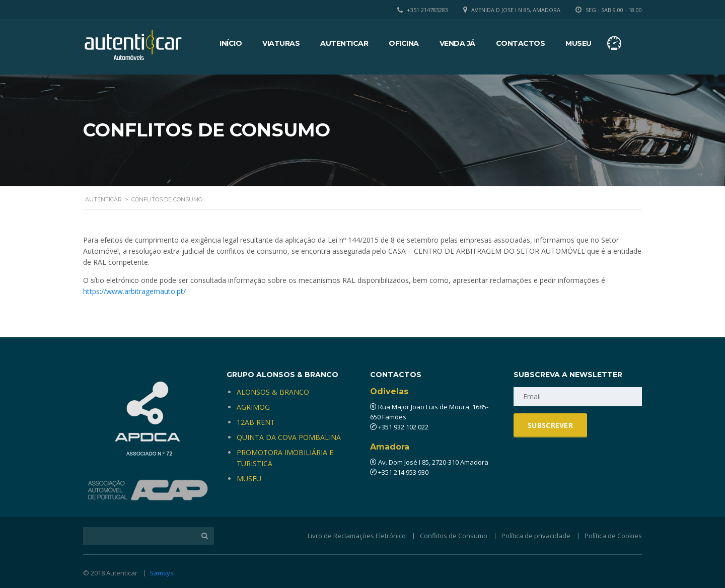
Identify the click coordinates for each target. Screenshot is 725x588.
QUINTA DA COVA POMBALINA (289, 437)
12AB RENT (256, 422)
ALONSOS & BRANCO (273, 392)
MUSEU (249, 479)
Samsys (162, 573)
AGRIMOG (253, 407)
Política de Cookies (613, 536)
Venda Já (457, 43)
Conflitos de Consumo (454, 536)
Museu (578, 43)
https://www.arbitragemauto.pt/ (134, 291)
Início (231, 43)
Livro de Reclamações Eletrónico (357, 536)
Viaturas (281, 43)
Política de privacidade (536, 536)
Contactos (521, 43)
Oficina (404, 43)
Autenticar (344, 43)
